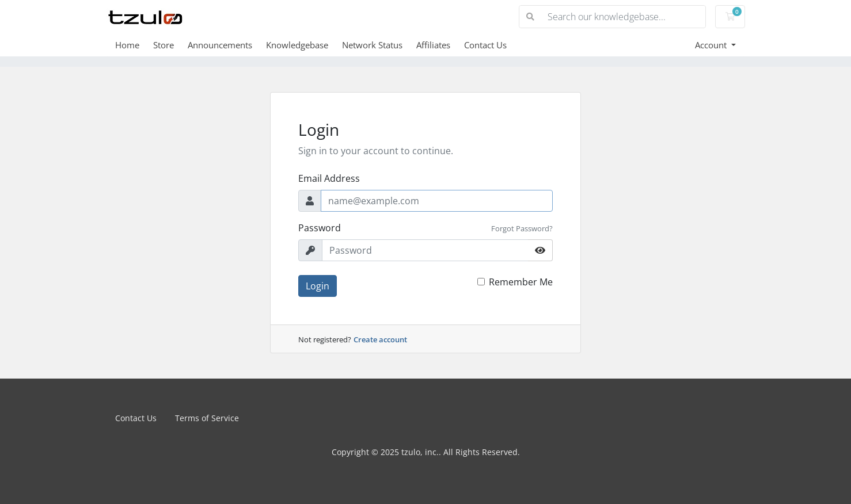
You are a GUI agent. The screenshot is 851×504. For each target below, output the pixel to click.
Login (318, 286)
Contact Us (485, 45)
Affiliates (433, 45)
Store (164, 45)
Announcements (220, 45)
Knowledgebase (297, 45)
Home (127, 45)
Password (320, 228)
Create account (380, 339)
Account (712, 45)
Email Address (329, 178)
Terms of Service (207, 418)
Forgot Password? (522, 228)
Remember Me (521, 282)
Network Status (372, 45)
